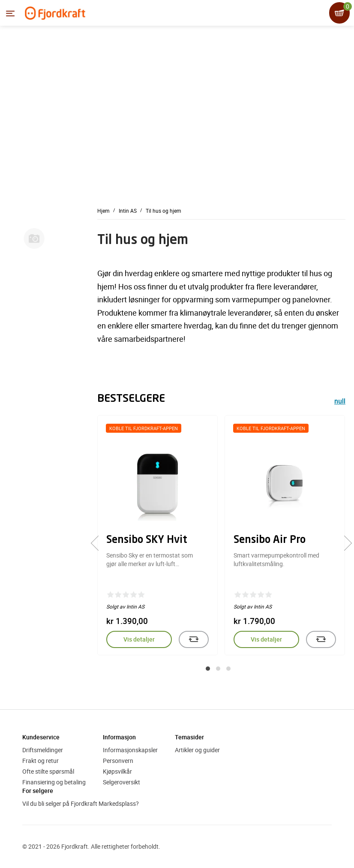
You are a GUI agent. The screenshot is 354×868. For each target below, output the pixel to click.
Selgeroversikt (121, 782)
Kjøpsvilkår (117, 771)
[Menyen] (10, 13)
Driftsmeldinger (43, 750)
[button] (208, 669)
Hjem (103, 211)
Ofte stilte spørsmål (48, 771)
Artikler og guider (197, 750)
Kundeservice (41, 737)
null (340, 402)
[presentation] (98, 543)
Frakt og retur (40, 761)
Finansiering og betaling (54, 782)
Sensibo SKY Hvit (147, 540)
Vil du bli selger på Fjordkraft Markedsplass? (81, 803)
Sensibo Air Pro (270, 540)
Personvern (118, 761)
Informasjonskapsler (130, 750)
